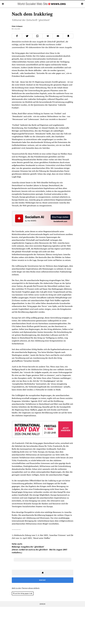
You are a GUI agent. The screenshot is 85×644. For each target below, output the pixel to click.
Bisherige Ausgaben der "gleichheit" (28, 547)
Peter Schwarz (17, 26)
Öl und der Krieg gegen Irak (23, 593)
